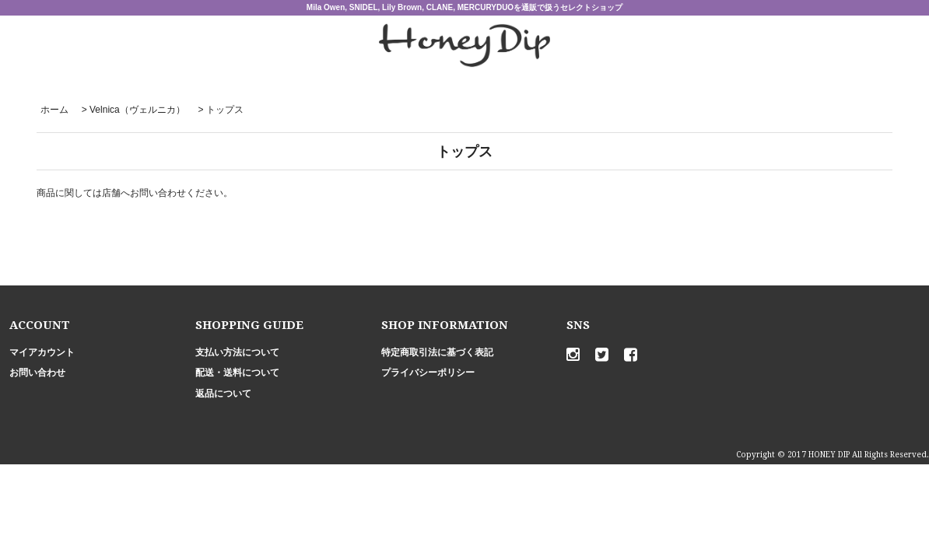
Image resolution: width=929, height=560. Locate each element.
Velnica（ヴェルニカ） (137, 110)
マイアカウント (42, 352)
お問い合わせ (37, 373)
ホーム (54, 110)
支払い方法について (237, 352)
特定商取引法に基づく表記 (437, 352)
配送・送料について (237, 373)
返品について (223, 394)
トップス (225, 110)
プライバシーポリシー (428, 373)
